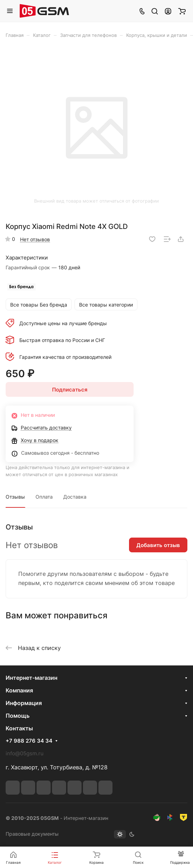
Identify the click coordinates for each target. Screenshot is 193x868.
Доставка (75, 497)
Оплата (44, 497)
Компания (19, 690)
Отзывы (15, 497)
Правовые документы (32, 834)
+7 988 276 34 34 (29, 741)
